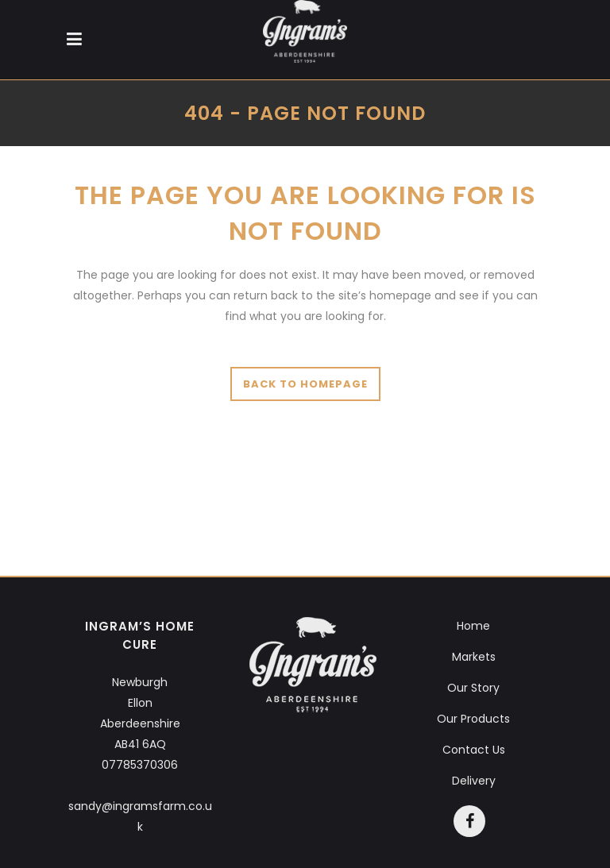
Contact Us (474, 750)
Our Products (473, 719)
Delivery (474, 781)
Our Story (473, 688)
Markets (474, 657)
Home (473, 626)
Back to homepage (305, 384)
